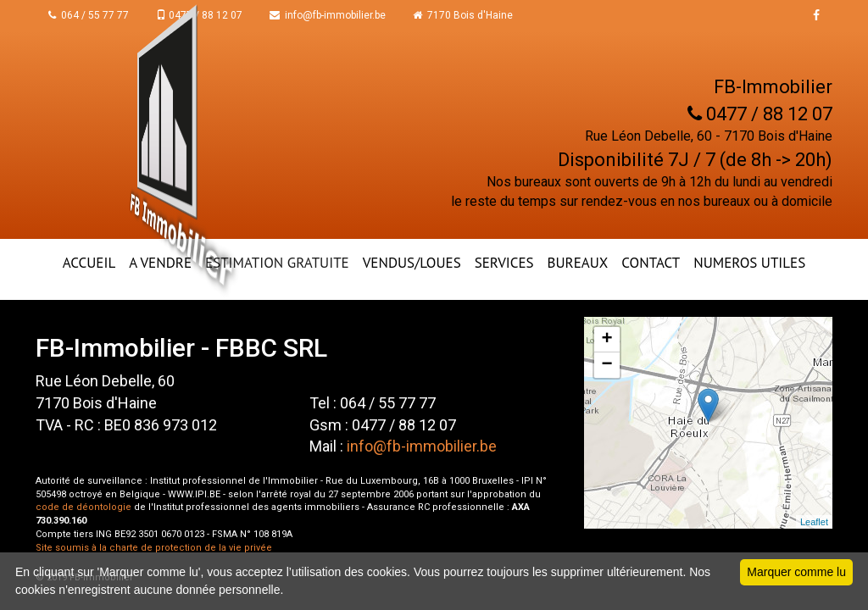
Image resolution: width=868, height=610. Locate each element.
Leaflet (814, 522)
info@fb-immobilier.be (328, 15)
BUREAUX (578, 263)
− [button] (607, 365)
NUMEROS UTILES (749, 263)
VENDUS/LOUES (412, 263)
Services (504, 263)
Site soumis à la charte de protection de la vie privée (154, 548)
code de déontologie (83, 507)
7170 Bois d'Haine (463, 15)
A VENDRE (160, 263)
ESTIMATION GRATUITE (277, 263)
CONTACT (651, 263)
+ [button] (607, 340)
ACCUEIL (89, 263)
